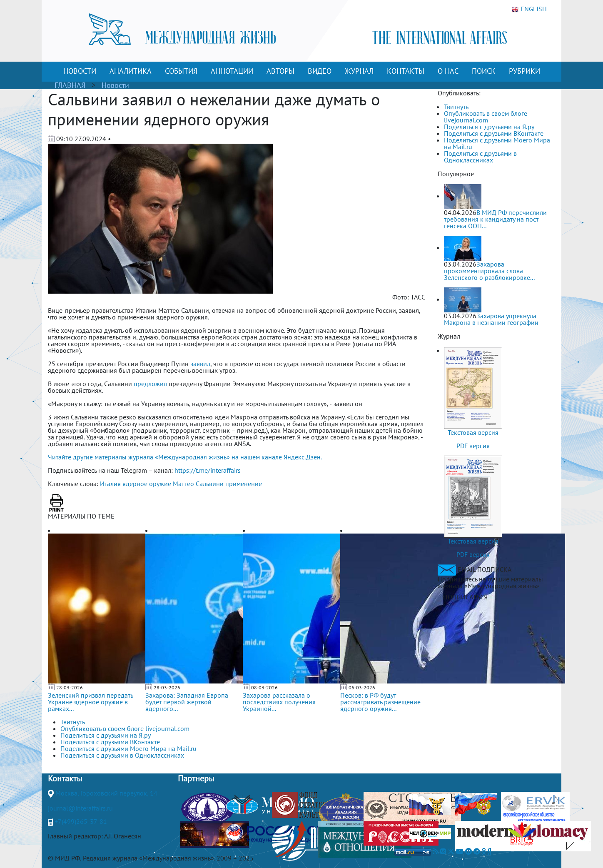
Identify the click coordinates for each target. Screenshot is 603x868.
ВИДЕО (320, 71)
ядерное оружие (147, 484)
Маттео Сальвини (198, 484)
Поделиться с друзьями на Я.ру (489, 127)
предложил (150, 384)
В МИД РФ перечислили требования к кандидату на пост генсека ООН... (495, 219)
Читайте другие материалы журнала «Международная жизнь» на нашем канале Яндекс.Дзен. (185, 457)
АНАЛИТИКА (131, 71)
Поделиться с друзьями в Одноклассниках (480, 157)
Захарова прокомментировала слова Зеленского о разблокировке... (489, 271)
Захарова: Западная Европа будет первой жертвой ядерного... (187, 702)
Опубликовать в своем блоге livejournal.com (486, 117)
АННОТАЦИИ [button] (232, 71)
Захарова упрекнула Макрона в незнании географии (491, 319)
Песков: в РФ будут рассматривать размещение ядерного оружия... (380, 702)
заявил (200, 364)
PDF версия (473, 446)
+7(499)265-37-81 (81, 821)
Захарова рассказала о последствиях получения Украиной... (279, 702)
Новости (115, 85)
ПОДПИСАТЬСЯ (465, 597)
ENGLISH (529, 9)
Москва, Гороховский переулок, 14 (106, 793)
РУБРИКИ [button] (525, 71)
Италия (110, 484)
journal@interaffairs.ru (80, 808)
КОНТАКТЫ (406, 71)
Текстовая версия (473, 432)
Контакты (65, 778)
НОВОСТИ (80, 71)
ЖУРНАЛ (359, 71)
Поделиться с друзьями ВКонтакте (494, 133)
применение (244, 484)
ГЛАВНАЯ (70, 85)
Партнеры (196, 778)
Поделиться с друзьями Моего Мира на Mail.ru (497, 143)
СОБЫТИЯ (181, 71)
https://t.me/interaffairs (208, 470)
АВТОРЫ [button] (280, 71)
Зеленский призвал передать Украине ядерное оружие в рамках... (90, 702)
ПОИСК (484, 71)
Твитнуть (456, 107)
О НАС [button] (448, 71)
